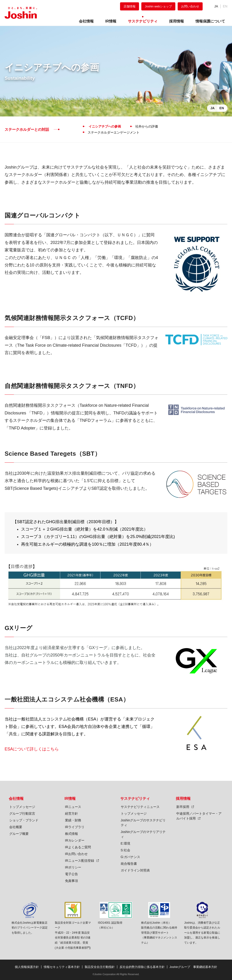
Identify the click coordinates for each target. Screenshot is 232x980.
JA (216, 6)
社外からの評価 (147, 126)
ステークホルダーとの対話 (27, 130)
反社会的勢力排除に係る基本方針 (142, 967)
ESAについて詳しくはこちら (32, 749)
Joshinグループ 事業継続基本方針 (193, 967)
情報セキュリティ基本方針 (62, 967)
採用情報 (183, 799)
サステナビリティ (135, 799)
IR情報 (70, 799)
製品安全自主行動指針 (100, 967)
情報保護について (210, 21)
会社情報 (16, 799)
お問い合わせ (190, 6)
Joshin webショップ (158, 6)
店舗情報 (130, 6)
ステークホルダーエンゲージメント (114, 132)
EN (222, 108)
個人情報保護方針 (27, 967)
